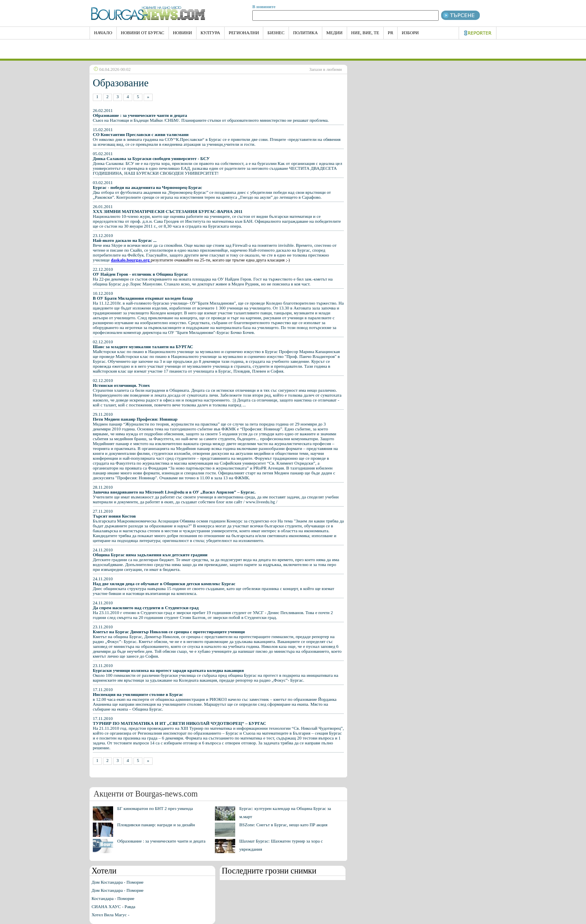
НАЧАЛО (103, 33)
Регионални (244, 33)
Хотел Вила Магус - (110, 915)
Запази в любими (326, 69)
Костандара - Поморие (113, 898)
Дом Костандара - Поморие (118, 882)
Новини (183, 33)
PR (390, 33)
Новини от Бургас (143, 33)
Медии (335, 33)
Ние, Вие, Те (365, 33)
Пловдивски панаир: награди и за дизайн (156, 825)
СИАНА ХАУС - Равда (113, 906)
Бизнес (276, 33)
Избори (410, 33)
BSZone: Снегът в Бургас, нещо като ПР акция (283, 825)
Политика (305, 33)
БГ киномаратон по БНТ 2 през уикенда (155, 808)
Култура (210, 33)
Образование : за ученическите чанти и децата (161, 841)
